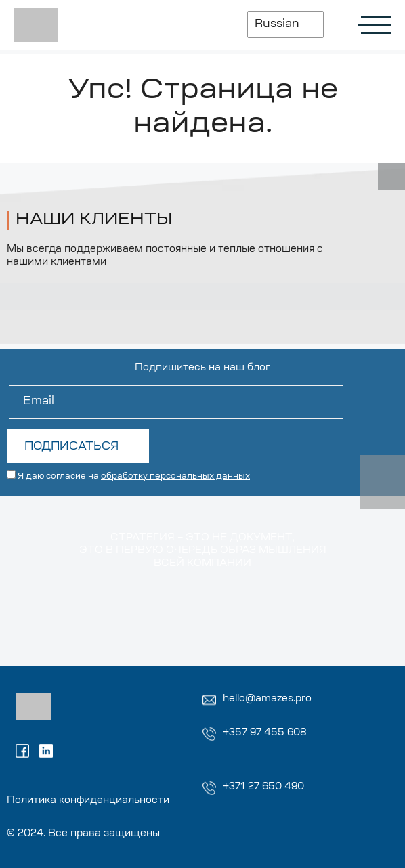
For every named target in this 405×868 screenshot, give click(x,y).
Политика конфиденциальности (88, 801)
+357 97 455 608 (265, 733)
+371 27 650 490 (263, 787)
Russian (277, 24)
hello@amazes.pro (267, 699)
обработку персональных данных (175, 477)
